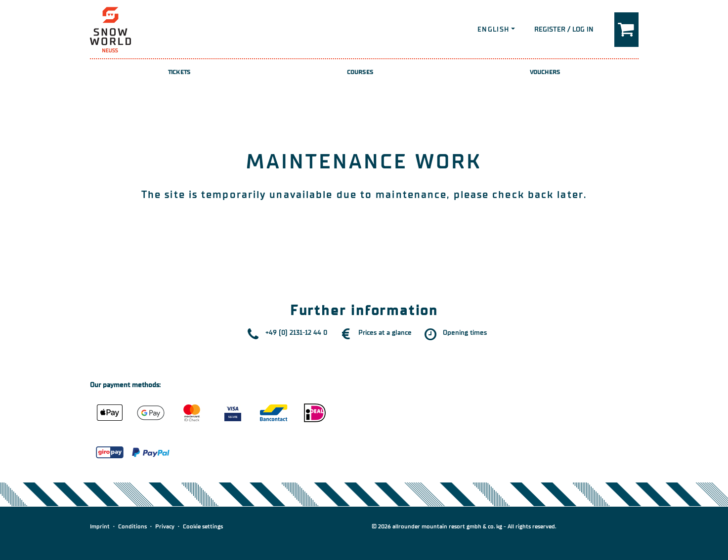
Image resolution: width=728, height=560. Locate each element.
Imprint (100, 526)
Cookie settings (203, 526)
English (493, 29)
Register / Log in (564, 29)
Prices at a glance (385, 333)
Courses (360, 72)
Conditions (132, 526)
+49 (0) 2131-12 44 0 (296, 333)
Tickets (179, 72)
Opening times (465, 333)
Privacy (165, 526)
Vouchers (545, 72)
